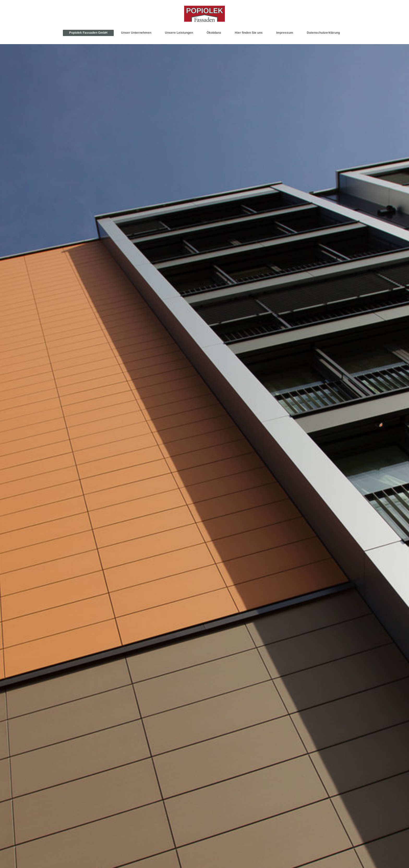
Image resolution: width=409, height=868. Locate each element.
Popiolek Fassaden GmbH (88, 33)
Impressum (285, 33)
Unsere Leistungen (179, 33)
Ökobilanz (214, 33)
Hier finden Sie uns (249, 33)
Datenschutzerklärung (323, 33)
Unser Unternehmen (136, 33)
